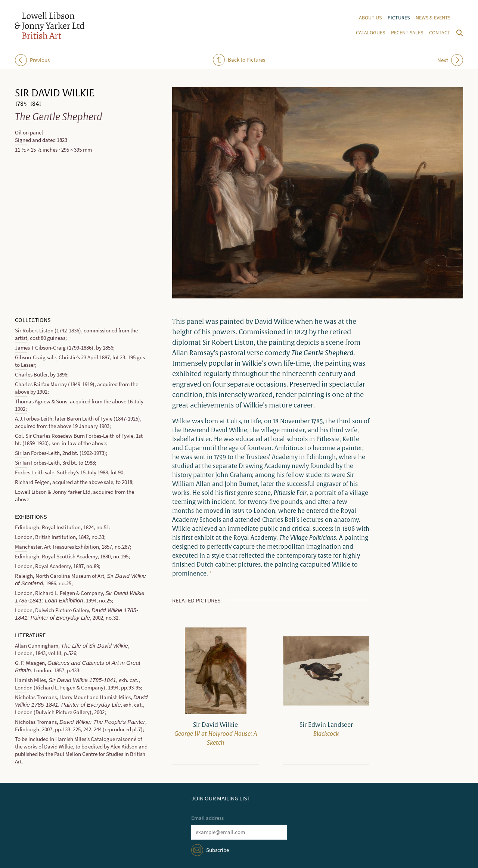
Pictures (399, 18)
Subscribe (218, 850)
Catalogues (370, 33)
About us (370, 18)
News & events (433, 18)
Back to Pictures (239, 60)
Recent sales (407, 33)
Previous (32, 60)
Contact (440, 33)
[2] (210, 572)
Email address (207, 818)
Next (450, 60)
